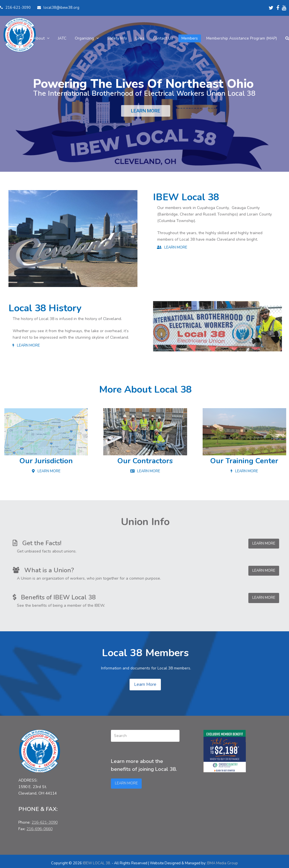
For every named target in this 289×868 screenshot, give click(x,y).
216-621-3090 (18, 8)
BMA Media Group (223, 863)
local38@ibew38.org (61, 8)
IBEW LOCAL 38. (97, 863)
